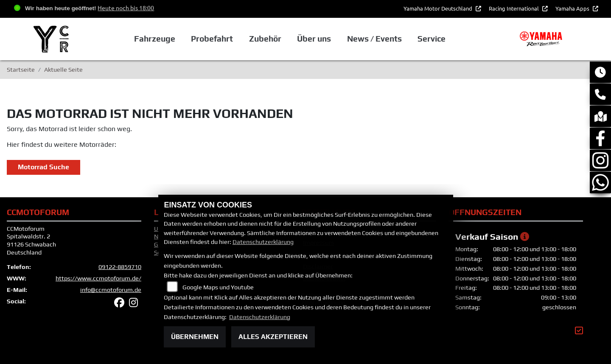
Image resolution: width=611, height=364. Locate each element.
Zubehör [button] (265, 39)
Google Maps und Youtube (218, 287)
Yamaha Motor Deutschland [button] (439, 8)
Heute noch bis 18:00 (126, 8)
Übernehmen (195, 337)
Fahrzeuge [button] (155, 39)
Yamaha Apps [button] (573, 8)
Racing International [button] (514, 8)
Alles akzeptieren (273, 337)
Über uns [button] (314, 39)
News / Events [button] (374, 39)
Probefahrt (212, 39)
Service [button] (432, 39)
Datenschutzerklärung (263, 242)
